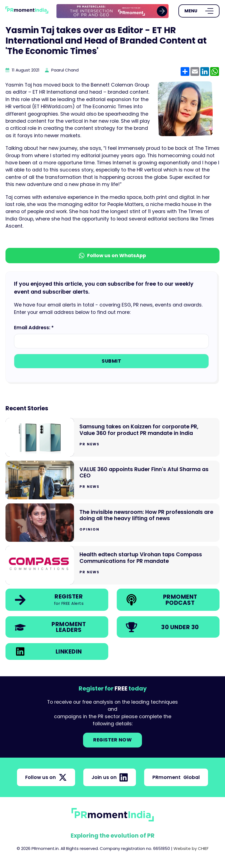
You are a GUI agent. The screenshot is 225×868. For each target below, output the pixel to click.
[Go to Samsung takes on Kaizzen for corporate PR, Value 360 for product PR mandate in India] (112, 437)
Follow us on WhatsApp (112, 256)
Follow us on (46, 777)
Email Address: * (34, 328)
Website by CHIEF (191, 848)
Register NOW (112, 740)
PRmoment (176, 777)
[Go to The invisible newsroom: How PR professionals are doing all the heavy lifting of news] (112, 523)
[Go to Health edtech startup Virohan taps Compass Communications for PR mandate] (112, 565)
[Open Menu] (199, 11)
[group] (112, 11)
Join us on (110, 777)
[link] (112, 11)
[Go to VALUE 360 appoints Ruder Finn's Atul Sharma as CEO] (112, 480)
